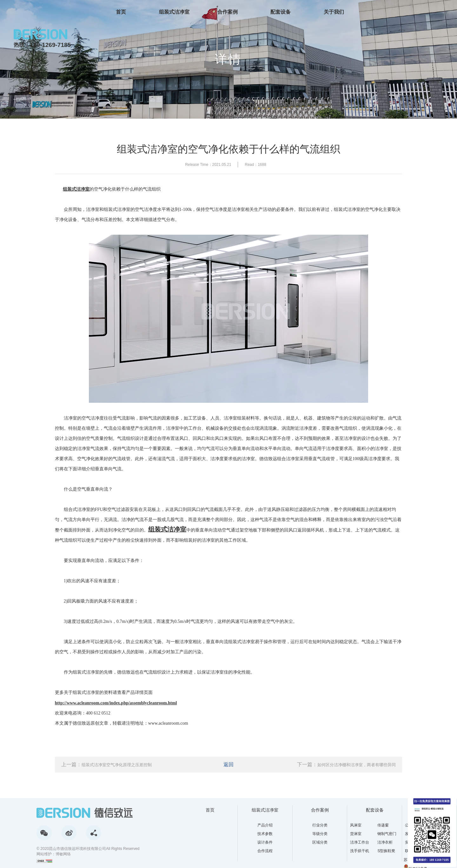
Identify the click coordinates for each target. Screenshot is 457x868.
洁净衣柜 (385, 842)
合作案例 (228, 12)
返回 (228, 764)
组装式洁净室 (174, 12)
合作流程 (265, 851)
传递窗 (383, 825)
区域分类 (320, 842)
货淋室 (356, 834)
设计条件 (265, 842)
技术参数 (265, 834)
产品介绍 (265, 825)
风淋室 (356, 825)
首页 (121, 12)
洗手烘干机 (360, 851)
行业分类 (320, 825)
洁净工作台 (360, 842)
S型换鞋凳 (386, 851)
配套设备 (281, 12)
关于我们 (334, 12)
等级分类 (320, 834)
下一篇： (346, 764)
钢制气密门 (387, 834)
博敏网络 (63, 854)
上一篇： (106, 764)
